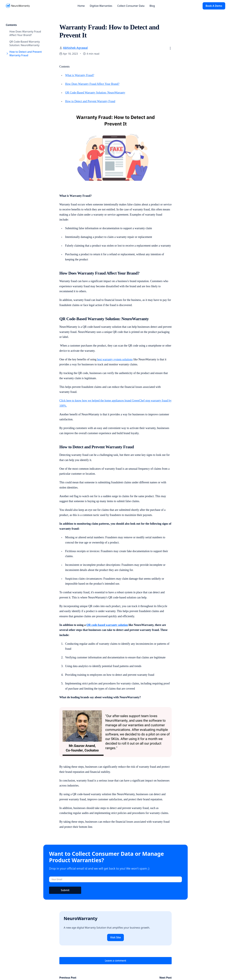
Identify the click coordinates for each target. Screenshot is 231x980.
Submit (65, 890)
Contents (11, 25)
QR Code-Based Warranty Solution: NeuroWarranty (95, 93)
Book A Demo (214, 6)
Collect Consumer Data (131, 6)
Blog (152, 6)
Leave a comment (115, 961)
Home (81, 6)
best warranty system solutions (115, 359)
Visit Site (116, 937)
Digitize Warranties (101, 6)
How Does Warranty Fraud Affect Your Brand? (92, 84)
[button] (170, 48)
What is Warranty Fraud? (80, 75)
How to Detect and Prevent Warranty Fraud (90, 101)
